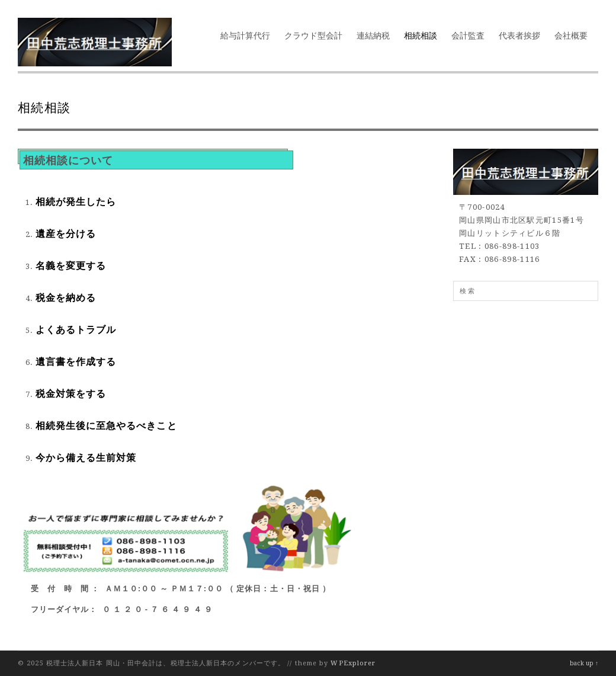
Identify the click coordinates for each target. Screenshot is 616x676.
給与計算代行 (245, 36)
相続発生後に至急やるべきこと (106, 426)
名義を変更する (71, 266)
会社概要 (571, 36)
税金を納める (66, 298)
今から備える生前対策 (86, 458)
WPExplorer (353, 663)
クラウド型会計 (313, 36)
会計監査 (468, 36)
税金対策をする (71, 394)
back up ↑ (584, 663)
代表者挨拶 (519, 36)
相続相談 (421, 36)
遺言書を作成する (76, 362)
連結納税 (373, 36)
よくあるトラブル (76, 330)
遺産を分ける (66, 234)
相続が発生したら (76, 202)
